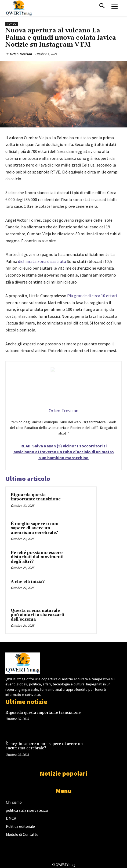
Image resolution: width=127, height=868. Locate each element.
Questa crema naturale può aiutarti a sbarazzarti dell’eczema (38, 615)
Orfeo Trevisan (21, 54)
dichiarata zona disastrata (42, 261)
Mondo (12, 24)
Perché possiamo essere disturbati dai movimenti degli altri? (37, 557)
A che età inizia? (28, 582)
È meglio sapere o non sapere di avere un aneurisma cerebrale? (35, 528)
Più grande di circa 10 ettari (92, 296)
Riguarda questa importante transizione (36, 497)
